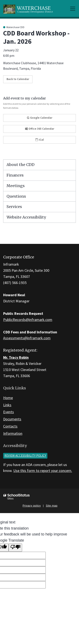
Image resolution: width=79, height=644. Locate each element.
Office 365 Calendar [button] (40, 129)
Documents (12, 419)
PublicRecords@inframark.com (28, 320)
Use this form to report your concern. (43, 471)
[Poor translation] (15, 548)
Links (7, 405)
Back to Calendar (18, 79)
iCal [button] (40, 140)
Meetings (16, 186)
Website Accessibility (26, 217)
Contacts (10, 426)
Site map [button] (52, 506)
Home (8, 398)
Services (14, 207)
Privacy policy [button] (32, 506)
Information (13, 433)
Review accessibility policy (25, 456)
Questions (16, 196)
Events (9, 412)
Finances (15, 175)
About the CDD (21, 165)
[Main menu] (73, 8)
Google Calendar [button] (40, 118)
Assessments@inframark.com (27, 338)
